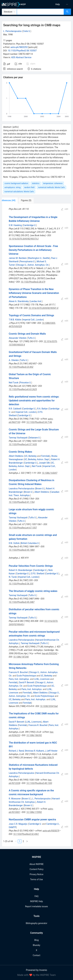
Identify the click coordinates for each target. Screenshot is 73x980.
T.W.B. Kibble (15, 320)
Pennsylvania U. (27, 261)
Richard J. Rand (16, 751)
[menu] (56, 4)
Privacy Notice (36, 874)
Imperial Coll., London (33, 320)
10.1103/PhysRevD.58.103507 (22, 51)
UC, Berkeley (31, 456)
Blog (36, 940)
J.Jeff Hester (51, 751)
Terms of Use (37, 879)
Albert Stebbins (16, 456)
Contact (37, 955)
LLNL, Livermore (42, 679)
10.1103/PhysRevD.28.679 (33, 282)
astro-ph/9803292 (19, 47)
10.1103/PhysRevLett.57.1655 (23, 444)
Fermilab (45, 456)
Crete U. (27, 31)
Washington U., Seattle (39, 258)
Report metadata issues (36, 906)
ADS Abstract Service (21, 57)
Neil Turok (14, 383)
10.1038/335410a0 (49, 706)
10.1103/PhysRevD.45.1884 (22, 550)
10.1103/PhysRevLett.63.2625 (23, 389)
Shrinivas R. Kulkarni (34, 751)
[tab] (12, 200)
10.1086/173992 (34, 812)
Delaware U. (35, 438)
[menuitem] (58, 4)
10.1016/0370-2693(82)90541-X (43, 308)
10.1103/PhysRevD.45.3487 (22, 602)
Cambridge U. (30, 225)
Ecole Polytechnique (26, 676)
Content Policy (36, 869)
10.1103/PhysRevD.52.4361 (26, 834)
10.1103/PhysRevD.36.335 (21, 584)
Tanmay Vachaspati (18, 438)
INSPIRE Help (36, 901)
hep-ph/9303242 (50, 653)
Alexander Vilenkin (18, 338)
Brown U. (40, 489)
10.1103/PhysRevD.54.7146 (39, 422)
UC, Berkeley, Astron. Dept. (37, 459)
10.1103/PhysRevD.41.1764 (22, 502)
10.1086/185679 (46, 758)
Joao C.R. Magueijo (18, 824)
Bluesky (36, 945)
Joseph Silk (44, 463)
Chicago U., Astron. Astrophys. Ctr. (33, 265)
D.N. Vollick (14, 543)
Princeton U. (25, 383)
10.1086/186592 (34, 735)
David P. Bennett (27, 682)
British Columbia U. (30, 543)
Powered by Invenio (36, 970)
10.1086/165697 (50, 473)
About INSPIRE (36, 864)
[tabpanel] (36, 525)
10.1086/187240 (21, 657)
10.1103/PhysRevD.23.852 (21, 367)
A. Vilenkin (14, 360)
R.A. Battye (42, 409)
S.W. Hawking (15, 225)
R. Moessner (15, 799)
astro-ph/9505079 (51, 831)
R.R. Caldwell (15, 409)
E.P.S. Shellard (38, 574)
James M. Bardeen (18, 258)
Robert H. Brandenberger (21, 570)
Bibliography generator (36, 923)
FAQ (36, 896)
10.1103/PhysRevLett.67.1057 (23, 528)
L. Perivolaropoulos (12, 31)
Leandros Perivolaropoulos (21, 489)
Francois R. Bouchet (18, 672)
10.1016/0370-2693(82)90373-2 (24, 239)
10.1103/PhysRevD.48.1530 (39, 783)
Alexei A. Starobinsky (19, 301)
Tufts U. (31, 338)
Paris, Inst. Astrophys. (19, 679)
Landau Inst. (36, 301)
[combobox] (40, 12)
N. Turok (13, 577)
